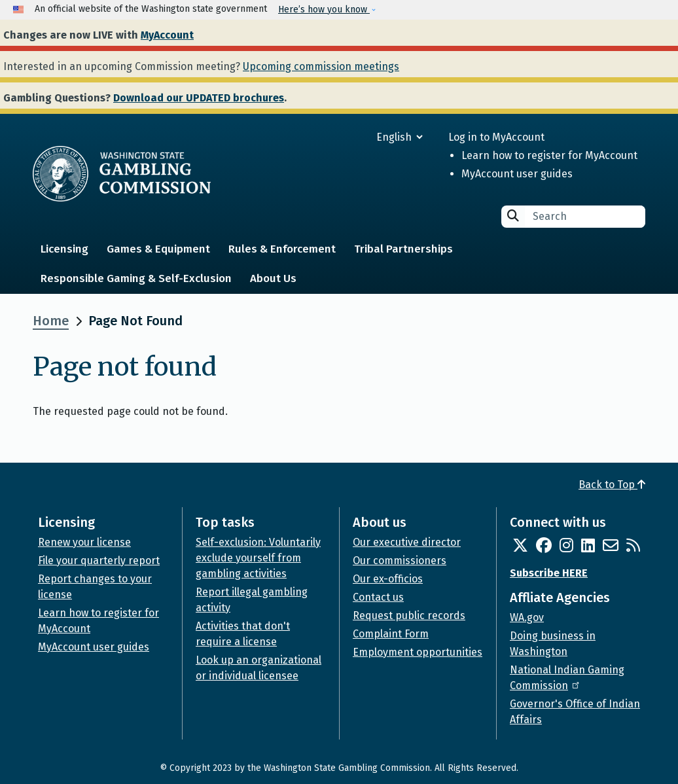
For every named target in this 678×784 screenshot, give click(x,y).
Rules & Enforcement (282, 249)
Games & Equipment (158, 249)
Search (513, 216)
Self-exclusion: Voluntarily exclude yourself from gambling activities (258, 558)
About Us (273, 278)
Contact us (378, 597)
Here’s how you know (324, 9)
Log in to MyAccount (496, 137)
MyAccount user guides (517, 174)
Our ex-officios (388, 579)
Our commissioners (400, 561)
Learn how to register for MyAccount (549, 155)
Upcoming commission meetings (321, 66)
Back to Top (612, 485)
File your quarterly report (99, 561)
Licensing (64, 249)
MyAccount (167, 35)
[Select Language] (352, 137)
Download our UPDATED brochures (199, 98)
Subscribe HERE (549, 573)
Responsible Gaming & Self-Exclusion (136, 278)
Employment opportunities (418, 652)
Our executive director (407, 542)
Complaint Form (391, 634)
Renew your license (84, 542)
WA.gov (527, 617)
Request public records (409, 615)
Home (51, 321)
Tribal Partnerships (403, 249)
